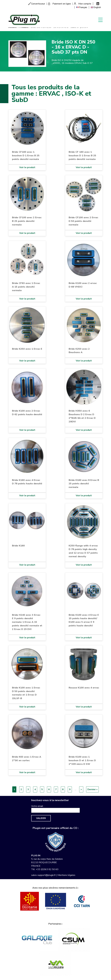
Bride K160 (18, 546)
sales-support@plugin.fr (43, 875)
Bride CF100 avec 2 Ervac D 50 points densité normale (83, 221)
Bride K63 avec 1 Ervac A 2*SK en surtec (27, 759)
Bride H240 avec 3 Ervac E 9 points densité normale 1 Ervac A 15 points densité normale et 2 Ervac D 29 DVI (27, 622)
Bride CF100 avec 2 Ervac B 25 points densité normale (27, 221)
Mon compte (85, 4)
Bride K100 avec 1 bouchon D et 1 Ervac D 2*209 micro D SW (82, 760)
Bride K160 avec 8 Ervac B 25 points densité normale (84, 484)
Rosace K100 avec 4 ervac (84, 688)
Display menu (100, 20)
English (97, 7)
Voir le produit (27, 167)
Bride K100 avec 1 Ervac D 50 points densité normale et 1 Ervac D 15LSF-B (26, 693)
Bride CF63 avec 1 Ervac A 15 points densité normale (26, 287)
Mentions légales (66, 875)
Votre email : (38, 806)
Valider (41, 818)
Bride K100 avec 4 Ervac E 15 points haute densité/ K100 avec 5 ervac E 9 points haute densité (84, 620)
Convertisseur (38, 4)
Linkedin (98, 4)
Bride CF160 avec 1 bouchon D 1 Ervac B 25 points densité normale (26, 156)
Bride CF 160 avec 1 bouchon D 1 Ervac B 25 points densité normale (82, 156)
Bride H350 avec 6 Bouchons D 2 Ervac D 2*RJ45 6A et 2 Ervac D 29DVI (82, 416)
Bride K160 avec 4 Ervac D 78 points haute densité (27, 482)
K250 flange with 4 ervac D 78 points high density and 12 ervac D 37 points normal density (83, 551)
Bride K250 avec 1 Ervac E (27, 349)
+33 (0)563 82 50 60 (47, 869)
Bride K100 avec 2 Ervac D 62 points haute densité (27, 413)
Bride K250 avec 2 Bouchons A (79, 351)
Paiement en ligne (62, 4)
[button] (27, 53)
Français (83, 7)
